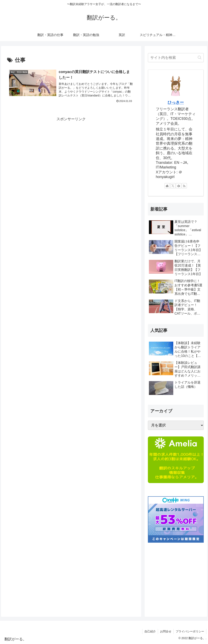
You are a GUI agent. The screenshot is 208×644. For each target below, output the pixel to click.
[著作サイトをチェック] (167, 186)
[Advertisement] (71, 151)
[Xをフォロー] (173, 186)
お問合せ (166, 631)
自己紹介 (150, 631)
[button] (200, 57)
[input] (176, 58)
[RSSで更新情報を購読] (184, 186)
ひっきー (176, 102)
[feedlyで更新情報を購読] (179, 186)
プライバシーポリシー (190, 631)
